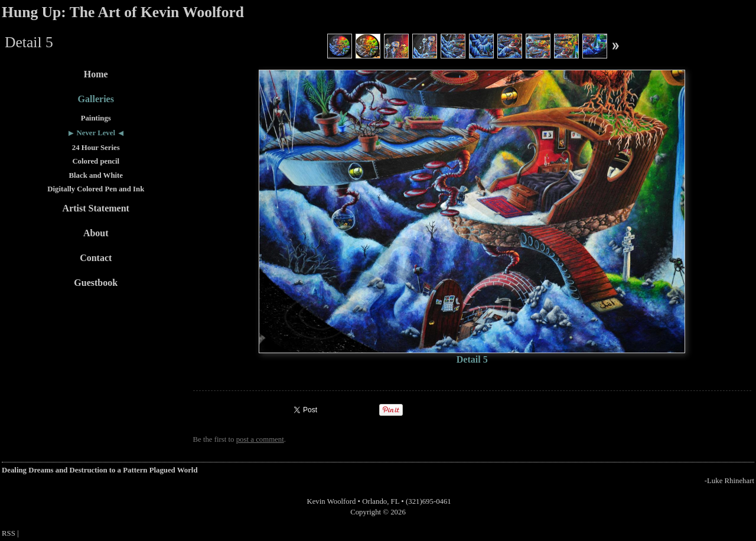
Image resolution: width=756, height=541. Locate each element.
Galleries (96, 99)
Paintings (96, 118)
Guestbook (96, 283)
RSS (9, 533)
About (96, 233)
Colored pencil (96, 161)
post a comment (260, 439)
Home (96, 74)
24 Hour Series (96, 148)
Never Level (96, 133)
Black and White (96, 175)
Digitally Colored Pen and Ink (96, 189)
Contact (96, 258)
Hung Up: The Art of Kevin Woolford (123, 12)
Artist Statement (96, 208)
